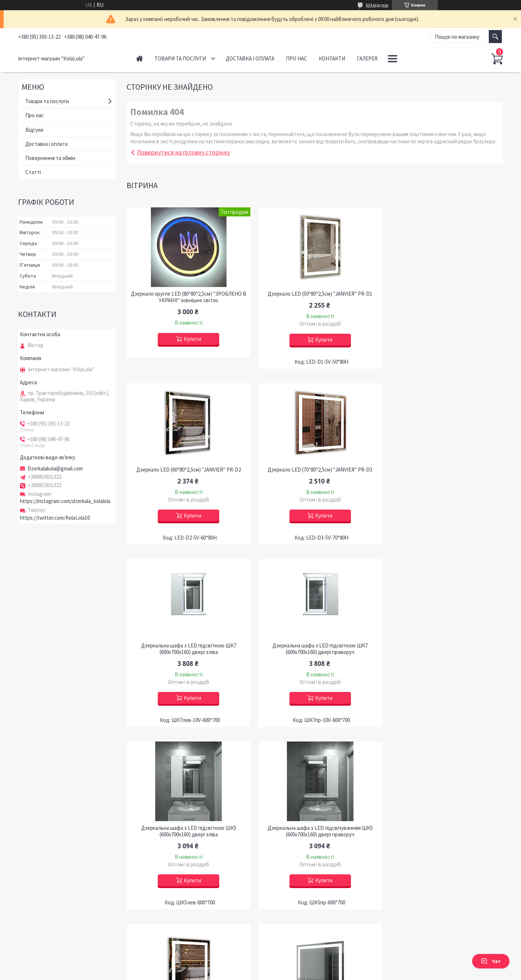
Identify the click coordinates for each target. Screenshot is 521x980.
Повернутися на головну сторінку (184, 152)
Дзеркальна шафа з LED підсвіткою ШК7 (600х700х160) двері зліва (315, 473)
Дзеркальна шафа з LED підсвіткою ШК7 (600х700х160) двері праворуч (443, 473)
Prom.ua (293, 966)
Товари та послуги (180, 58)
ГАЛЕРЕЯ (367, 58)
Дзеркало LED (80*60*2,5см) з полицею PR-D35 (187, 835)
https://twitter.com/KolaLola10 (55, 518)
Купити (191, 339)
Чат (491, 961)
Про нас (296, 58)
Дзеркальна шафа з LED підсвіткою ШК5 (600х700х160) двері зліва (187, 655)
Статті (33, 172)
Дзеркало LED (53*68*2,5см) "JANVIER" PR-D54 (443, 652)
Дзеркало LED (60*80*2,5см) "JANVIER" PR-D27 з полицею (443, 838)
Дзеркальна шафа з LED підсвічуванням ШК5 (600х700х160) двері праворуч (315, 655)
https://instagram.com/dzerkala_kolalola (65, 501)
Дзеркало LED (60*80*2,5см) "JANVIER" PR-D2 (443, 294)
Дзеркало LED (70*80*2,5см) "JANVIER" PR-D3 (187, 470)
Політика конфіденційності (316, 973)
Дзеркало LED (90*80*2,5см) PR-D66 (315, 835)
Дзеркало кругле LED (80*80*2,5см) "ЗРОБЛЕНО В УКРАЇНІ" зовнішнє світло (187, 297)
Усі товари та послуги (471, 926)
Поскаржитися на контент (262, 973)
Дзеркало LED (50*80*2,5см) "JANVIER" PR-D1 (315, 294)
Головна (139, 58)
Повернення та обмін (50, 158)
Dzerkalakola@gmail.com (55, 469)
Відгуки (34, 130)
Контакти (332, 58)
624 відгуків (377, 5)
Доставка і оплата (250, 58)
